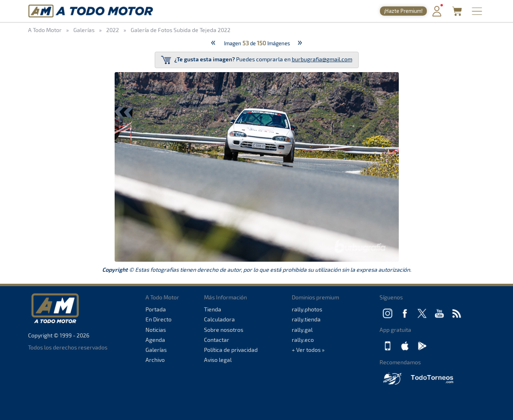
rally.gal (302, 330)
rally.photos (307, 309)
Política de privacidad (231, 350)
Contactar (217, 340)
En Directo (159, 319)
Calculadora (219, 319)
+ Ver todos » (308, 350)
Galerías (156, 350)
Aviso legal (218, 360)
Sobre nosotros (224, 330)
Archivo (155, 360)
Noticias (156, 330)
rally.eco (303, 340)
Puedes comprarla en (257, 60)
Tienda (213, 309)
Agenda (155, 340)
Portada (156, 309)
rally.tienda (306, 319)
